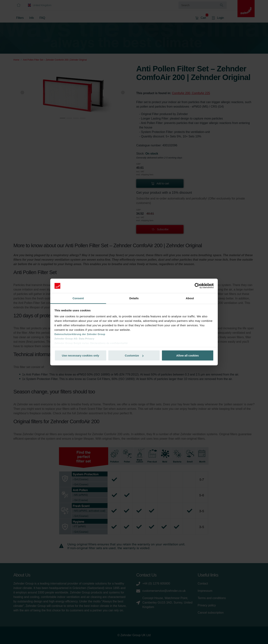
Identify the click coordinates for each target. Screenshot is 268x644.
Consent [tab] (78, 298)
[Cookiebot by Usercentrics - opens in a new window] (197, 286)
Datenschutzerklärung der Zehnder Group (80, 334)
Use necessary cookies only (80, 355)
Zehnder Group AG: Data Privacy (74, 339)
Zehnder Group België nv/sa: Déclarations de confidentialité (91, 343)
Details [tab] (134, 298)
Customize (134, 355)
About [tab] (190, 298)
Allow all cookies (188, 355)
